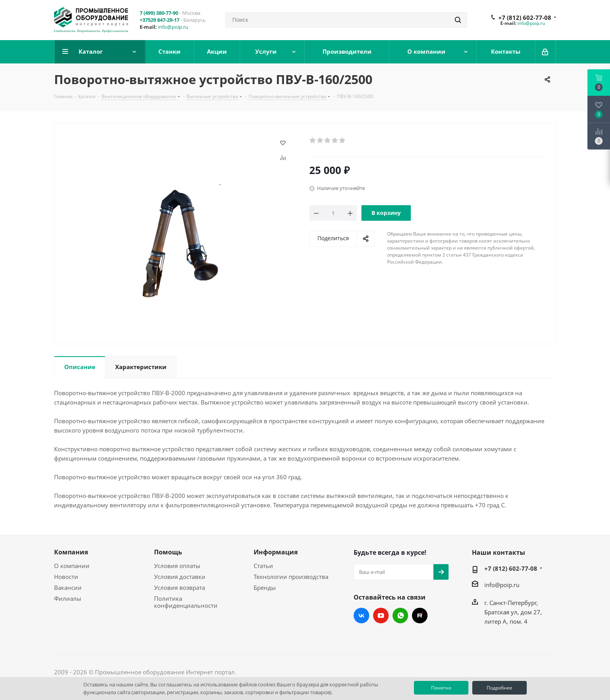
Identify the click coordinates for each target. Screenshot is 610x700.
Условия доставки (180, 577)
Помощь (168, 552)
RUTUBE (420, 616)
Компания (71, 552)
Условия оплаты (177, 566)
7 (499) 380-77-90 (159, 13)
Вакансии (68, 587)
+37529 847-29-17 (160, 20)
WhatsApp (400, 616)
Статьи (263, 566)
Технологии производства (291, 577)
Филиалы (68, 598)
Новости (66, 577)
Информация (276, 552)
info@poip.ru (173, 27)
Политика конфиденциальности (186, 602)
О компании (72, 566)
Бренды (265, 587)
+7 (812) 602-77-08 (525, 18)
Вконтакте (361, 616)
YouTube (381, 616)
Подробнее (500, 688)
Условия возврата (180, 587)
